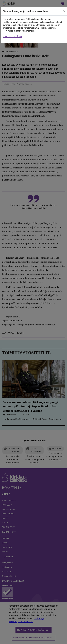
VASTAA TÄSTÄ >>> (13, 37)
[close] (64, 11)
